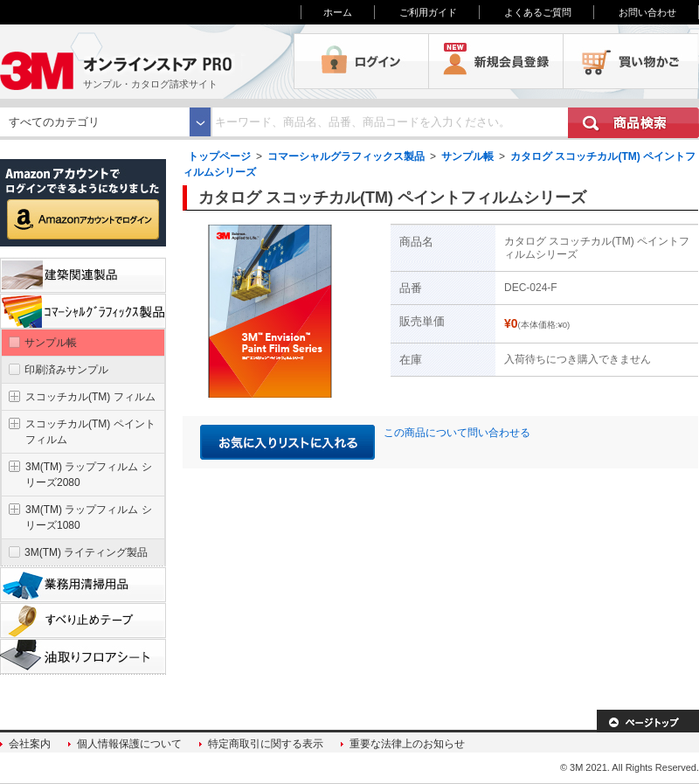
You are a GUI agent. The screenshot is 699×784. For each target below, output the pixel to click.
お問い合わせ (647, 12)
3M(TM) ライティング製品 (86, 552)
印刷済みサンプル (66, 370)
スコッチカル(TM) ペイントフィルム (90, 432)
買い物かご (631, 61)
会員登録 (496, 61)
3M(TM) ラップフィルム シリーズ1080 (89, 517)
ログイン (361, 61)
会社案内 (30, 744)
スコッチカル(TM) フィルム (90, 397)
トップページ (219, 156)
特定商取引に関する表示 (266, 744)
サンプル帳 (467, 156)
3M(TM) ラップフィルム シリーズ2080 (89, 475)
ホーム (338, 12)
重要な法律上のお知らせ (407, 744)
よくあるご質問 (538, 12)
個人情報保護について (129, 744)
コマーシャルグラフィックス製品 (346, 156)
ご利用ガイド (428, 12)
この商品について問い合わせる (457, 433)
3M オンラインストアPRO (147, 61)
